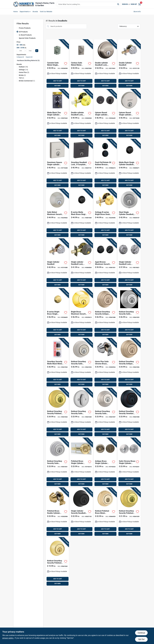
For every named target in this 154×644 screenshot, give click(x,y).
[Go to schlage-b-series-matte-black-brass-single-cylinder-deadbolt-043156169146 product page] (81, 213)
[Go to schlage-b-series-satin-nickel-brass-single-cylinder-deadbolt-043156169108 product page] (57, 213)
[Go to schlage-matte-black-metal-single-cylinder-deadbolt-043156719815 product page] (129, 164)
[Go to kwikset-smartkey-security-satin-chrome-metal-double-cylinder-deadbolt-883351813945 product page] (129, 313)
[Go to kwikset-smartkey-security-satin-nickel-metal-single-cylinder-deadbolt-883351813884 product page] (105, 413)
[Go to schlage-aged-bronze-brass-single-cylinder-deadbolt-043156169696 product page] (105, 263)
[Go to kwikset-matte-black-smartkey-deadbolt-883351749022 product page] (81, 512)
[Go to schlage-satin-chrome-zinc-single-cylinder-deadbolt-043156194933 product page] (129, 263)
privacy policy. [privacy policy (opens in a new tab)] (8, 638)
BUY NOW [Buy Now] (58, 86)
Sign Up (134, 4)
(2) (22, 75)
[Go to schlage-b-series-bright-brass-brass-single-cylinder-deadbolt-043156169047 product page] (81, 313)
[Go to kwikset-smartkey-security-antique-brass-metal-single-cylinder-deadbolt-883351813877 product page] (129, 363)
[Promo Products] (17, 28)
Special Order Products (27, 38)
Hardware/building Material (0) (28, 60)
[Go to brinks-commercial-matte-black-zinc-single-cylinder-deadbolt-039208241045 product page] (57, 114)
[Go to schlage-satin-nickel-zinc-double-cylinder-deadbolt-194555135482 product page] (105, 64)
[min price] (21, 51)
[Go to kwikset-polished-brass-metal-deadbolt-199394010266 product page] (105, 512)
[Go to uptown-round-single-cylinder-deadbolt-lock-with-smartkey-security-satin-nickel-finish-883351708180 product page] (129, 114)
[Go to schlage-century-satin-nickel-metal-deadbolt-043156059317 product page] (81, 64)
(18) (23, 67)
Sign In (125, 4)
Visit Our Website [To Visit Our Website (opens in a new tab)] (46, 12)
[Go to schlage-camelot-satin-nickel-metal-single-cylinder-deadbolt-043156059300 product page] (57, 64)
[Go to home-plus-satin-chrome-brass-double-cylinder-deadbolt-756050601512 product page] (105, 363)
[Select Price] (37, 51)
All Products (23, 32)
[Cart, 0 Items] (140, 4)
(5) (24, 72)
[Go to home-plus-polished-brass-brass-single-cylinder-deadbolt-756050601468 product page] (81, 462)
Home (15, 12)
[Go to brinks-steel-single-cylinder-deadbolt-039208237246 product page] (129, 213)
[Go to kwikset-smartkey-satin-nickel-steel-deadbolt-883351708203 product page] (57, 164)
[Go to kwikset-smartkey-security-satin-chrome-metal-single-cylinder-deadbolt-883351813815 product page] (81, 413)
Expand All (29, 57)
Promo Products (25, 28)
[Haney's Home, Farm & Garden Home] (24, 4)
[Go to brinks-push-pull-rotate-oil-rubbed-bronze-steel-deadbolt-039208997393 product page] (105, 164)
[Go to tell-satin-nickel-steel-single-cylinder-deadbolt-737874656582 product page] (57, 263)
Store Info (137, 12)
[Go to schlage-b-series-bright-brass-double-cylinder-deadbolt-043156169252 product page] (105, 213)
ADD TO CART (58, 81)
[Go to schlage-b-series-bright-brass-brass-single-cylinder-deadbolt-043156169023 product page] (57, 313)
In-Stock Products (25, 35)
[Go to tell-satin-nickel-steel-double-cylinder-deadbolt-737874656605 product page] (129, 64)
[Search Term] (89, 4)
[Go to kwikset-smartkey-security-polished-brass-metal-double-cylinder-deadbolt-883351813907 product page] (57, 413)
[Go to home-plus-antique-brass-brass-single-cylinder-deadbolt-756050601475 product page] (105, 462)
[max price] (30, 51)
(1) (27, 81)
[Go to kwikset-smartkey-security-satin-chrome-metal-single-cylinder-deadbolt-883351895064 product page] (57, 462)
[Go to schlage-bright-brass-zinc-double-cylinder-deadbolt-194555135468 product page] (81, 114)
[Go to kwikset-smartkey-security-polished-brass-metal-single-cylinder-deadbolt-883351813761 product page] (129, 512)
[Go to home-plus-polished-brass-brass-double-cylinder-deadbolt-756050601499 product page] (57, 512)
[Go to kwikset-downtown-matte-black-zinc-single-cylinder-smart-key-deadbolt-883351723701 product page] (81, 164)
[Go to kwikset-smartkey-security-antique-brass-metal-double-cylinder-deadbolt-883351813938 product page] (105, 313)
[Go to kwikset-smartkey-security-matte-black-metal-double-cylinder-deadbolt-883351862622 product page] (57, 363)
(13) (23, 70)
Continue (141, 633)
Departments (24, 12)
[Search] (118, 4)
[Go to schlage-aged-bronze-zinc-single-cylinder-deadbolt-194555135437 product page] (81, 263)
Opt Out (141, 639)
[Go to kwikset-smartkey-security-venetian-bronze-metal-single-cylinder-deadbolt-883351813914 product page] (129, 413)
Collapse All (20, 57)
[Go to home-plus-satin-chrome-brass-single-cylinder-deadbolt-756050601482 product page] (129, 462)
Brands (35, 12)
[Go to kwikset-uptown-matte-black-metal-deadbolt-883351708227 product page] (105, 114)
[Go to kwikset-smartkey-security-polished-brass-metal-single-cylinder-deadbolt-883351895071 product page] (57, 562)
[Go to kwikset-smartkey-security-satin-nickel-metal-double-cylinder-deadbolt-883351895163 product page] (81, 363)
